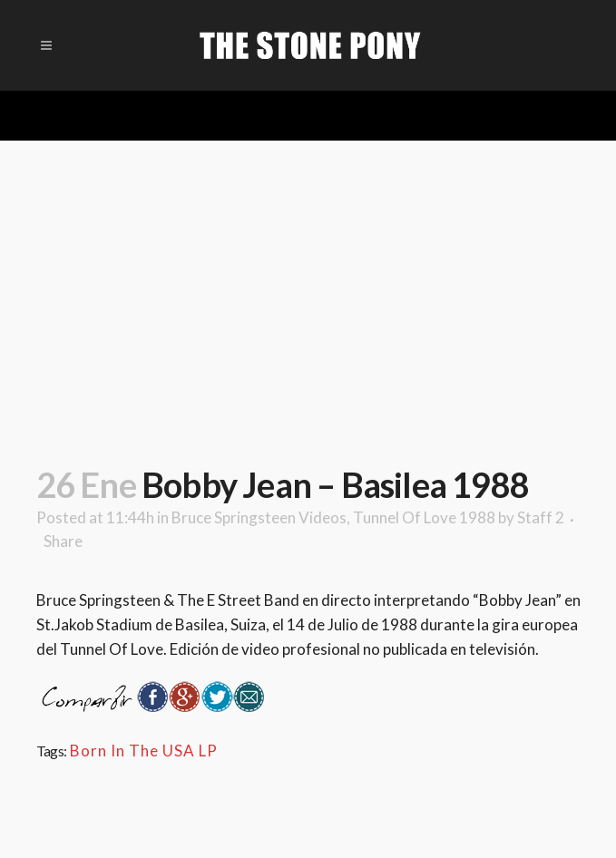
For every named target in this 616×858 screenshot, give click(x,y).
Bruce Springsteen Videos (259, 517)
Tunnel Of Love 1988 (424, 517)
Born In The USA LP (144, 751)
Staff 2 (541, 517)
